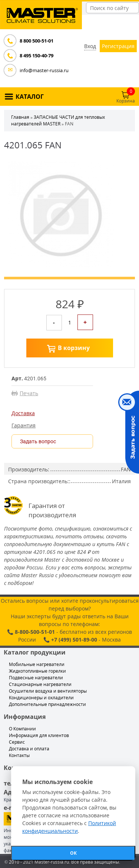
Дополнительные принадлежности (47, 704)
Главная (20, 117)
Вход (90, 46)
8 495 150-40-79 (37, 55)
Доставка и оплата (29, 749)
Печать (29, 393)
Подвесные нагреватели (36, 678)
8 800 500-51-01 (37, 41)
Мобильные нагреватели (37, 664)
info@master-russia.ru (44, 70)
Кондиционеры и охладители (41, 698)
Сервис (17, 742)
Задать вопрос (38, 441)
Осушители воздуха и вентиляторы (48, 691)
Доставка (23, 413)
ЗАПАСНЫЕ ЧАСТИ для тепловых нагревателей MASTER (58, 120)
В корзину (74, 348)
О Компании (22, 729)
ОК (73, 853)
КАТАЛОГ (30, 97)
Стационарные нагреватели (40, 684)
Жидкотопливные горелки (37, 671)
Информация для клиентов (39, 735)
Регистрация (118, 46)
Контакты (19, 755)
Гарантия (24, 425)
